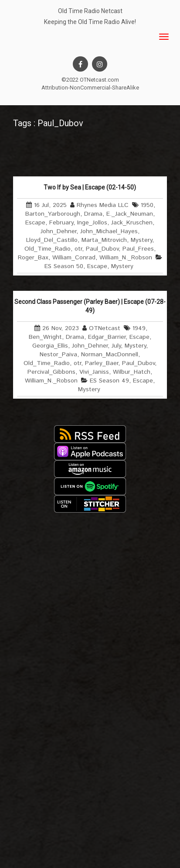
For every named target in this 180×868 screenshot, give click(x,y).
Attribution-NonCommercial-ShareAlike (90, 88)
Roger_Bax (33, 258)
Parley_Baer (102, 363)
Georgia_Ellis (50, 346)
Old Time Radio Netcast (90, 11)
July (116, 346)
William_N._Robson (126, 258)
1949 (139, 328)
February (61, 223)
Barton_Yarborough (53, 214)
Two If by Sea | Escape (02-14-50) (90, 187)
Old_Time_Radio (48, 249)
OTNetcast (105, 328)
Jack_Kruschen (132, 223)
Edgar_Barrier (107, 337)
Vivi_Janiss (94, 372)
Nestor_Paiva (58, 355)
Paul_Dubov (102, 249)
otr (78, 249)
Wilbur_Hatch (132, 372)
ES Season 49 (109, 381)
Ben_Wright (45, 337)
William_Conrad (74, 258)
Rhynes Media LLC (103, 205)
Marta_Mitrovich (104, 240)
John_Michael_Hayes (109, 231)
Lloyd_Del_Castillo (52, 240)
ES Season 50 (64, 266)
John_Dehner (58, 231)
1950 (147, 205)
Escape (35, 223)
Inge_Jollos (92, 223)
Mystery (141, 240)
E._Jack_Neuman (130, 214)
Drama (93, 214)
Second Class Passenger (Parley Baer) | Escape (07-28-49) (90, 306)
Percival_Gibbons (51, 372)
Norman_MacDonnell (110, 355)
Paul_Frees (138, 249)
